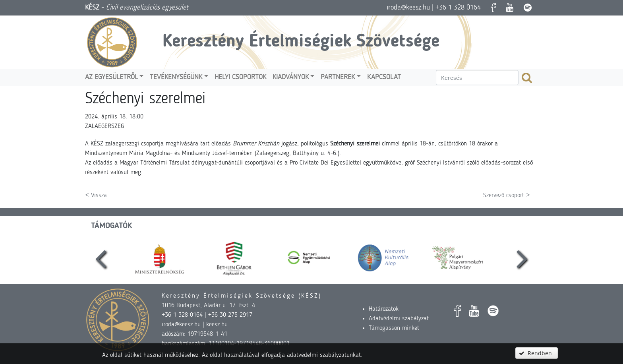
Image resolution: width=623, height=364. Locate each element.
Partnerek (338, 77)
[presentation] (101, 258)
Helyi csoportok (240, 77)
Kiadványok (291, 77)
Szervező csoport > (507, 196)
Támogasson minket (394, 328)
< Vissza (96, 196)
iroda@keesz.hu (408, 8)
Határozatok (384, 309)
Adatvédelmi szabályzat (399, 319)
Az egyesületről (111, 77)
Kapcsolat (384, 77)
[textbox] (477, 77)
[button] (536, 353)
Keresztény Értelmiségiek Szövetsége (301, 42)
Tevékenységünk (176, 77)
